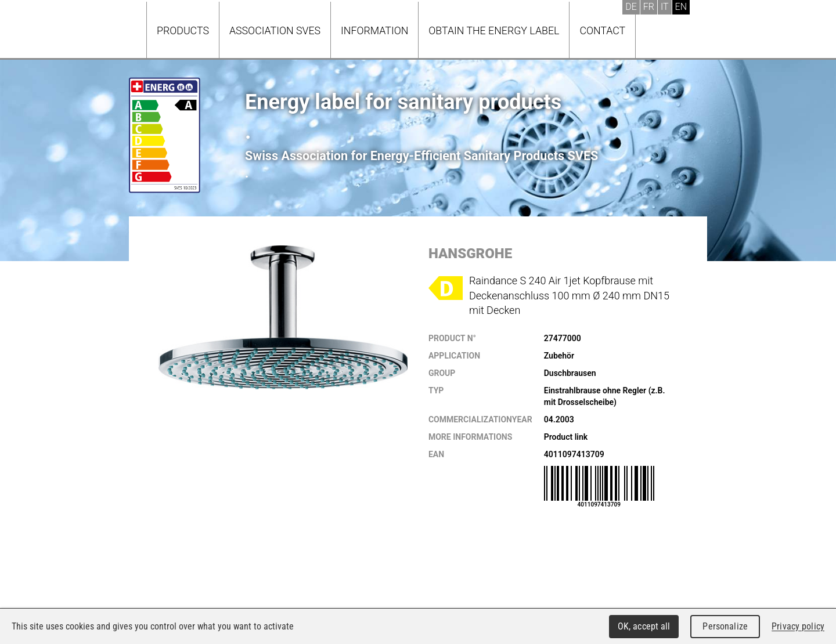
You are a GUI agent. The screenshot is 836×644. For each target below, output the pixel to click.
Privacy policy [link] (798, 626)
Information (374, 30)
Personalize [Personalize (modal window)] (725, 626)
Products (183, 30)
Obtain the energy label (494, 30)
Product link (566, 437)
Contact (602, 30)
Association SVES (275, 30)
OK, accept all (644, 626)
